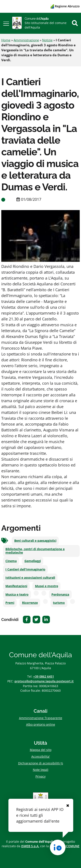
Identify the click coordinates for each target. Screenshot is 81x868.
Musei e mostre (47, 586)
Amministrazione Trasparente (41, 718)
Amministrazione (26, 40)
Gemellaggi (33, 561)
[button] (6, 23)
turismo (59, 603)
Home (6, 40)
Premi (10, 603)
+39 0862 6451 (44, 676)
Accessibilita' (41, 756)
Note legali (41, 770)
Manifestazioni (16, 586)
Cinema (11, 561)
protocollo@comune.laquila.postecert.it (44, 681)
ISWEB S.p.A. (30, 846)
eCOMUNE (72, 846)
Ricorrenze (30, 603)
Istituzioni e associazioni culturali (30, 578)
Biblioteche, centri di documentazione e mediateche (35, 551)
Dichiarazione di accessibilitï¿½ (41, 763)
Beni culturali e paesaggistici (35, 541)
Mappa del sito (41, 750)
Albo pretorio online (41, 724)
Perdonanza (60, 595)
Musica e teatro (17, 595)
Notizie (47, 40)
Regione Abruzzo (65, 6)
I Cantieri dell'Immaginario (25, 569)
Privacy (40, 776)
